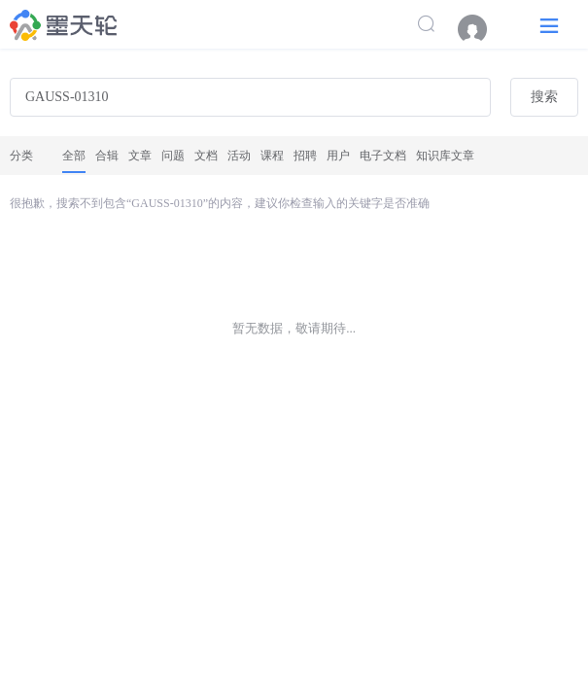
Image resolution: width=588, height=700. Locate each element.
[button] (549, 25)
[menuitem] (482, 29)
